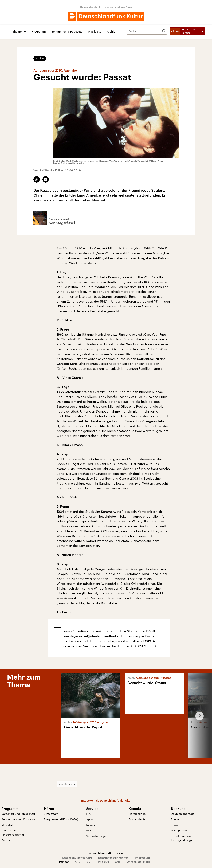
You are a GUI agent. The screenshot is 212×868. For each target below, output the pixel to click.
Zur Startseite (67, 784)
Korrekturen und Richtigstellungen (182, 838)
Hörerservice (137, 814)
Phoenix (104, 862)
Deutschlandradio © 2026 (106, 853)
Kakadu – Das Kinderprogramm (13, 832)
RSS (89, 830)
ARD (78, 862)
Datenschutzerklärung (77, 857)
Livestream (51, 814)
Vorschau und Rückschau (18, 814)
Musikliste (95, 32)
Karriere (176, 825)
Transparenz (179, 830)
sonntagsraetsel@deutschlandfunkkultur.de (97, 636)
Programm (39, 32)
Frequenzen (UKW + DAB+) (61, 819)
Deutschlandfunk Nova (118, 7)
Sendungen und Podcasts (18, 819)
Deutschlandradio (183, 814)
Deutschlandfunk (90, 7)
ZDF (89, 862)
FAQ (89, 814)
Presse (175, 819)
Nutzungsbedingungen (113, 857)
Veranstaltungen (97, 836)
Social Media (137, 819)
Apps (90, 819)
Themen (18, 32)
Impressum (142, 857)
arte (118, 862)
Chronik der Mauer (139, 862)
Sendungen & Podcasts (67, 32)
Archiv (111, 32)
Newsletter (93, 825)
